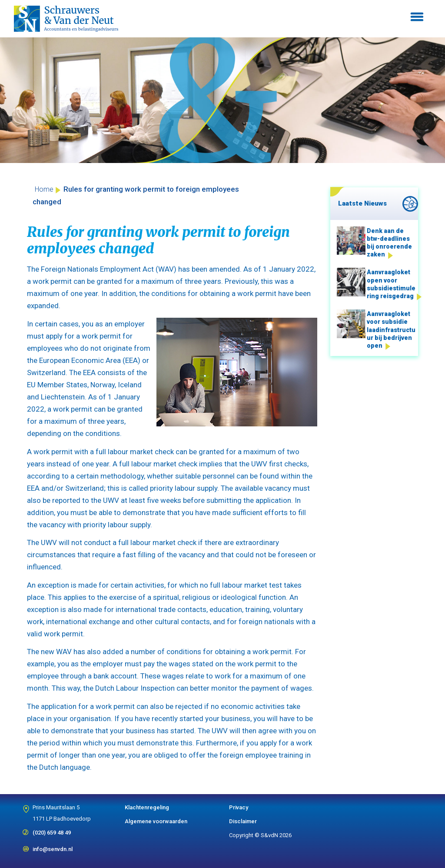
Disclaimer (243, 821)
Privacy (239, 807)
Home (44, 189)
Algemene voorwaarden (156, 821)
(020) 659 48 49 (52, 830)
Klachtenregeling (147, 807)
